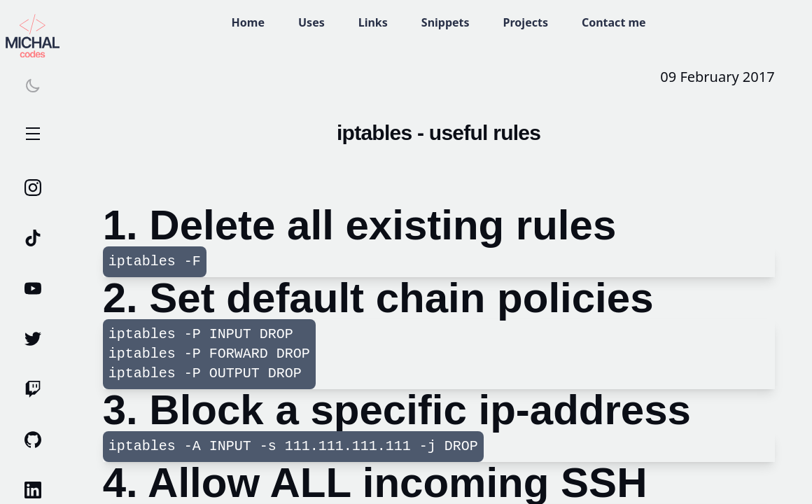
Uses (311, 22)
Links (373, 22)
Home (248, 22)
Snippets (446, 22)
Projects (526, 22)
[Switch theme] (33, 85)
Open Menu (33, 134)
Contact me (614, 22)
